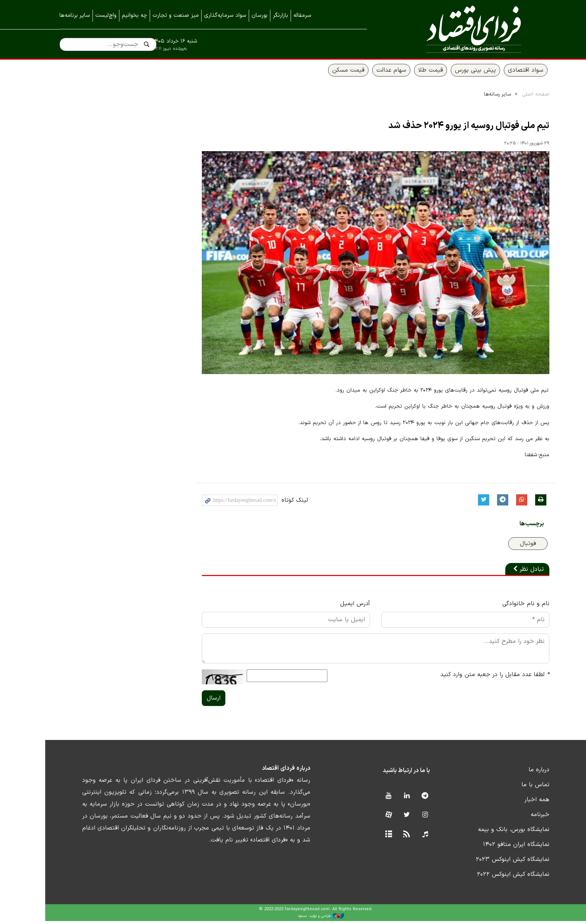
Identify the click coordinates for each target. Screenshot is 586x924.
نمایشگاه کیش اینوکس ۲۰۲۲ (490, 877)
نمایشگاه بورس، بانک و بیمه (491, 833)
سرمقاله (302, 15)
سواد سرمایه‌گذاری (225, 15)
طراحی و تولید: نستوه (299, 920)
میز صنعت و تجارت (176, 15)
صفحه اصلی (513, 98)
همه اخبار (514, 803)
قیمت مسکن (326, 74)
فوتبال (505, 547)
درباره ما (516, 773)
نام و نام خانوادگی (503, 607)
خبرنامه (517, 818)
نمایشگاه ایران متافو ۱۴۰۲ (493, 847)
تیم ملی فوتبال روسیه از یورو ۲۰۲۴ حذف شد (446, 129)
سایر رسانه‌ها (475, 98)
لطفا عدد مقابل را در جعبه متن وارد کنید (472, 678)
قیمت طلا (408, 74)
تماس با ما (513, 788)
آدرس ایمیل (332, 607)
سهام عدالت (368, 74)
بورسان (260, 15)
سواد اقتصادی (503, 74)
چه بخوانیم (135, 15)
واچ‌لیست (106, 15)
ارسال (191, 701)
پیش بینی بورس (453, 74)
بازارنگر (280, 15)
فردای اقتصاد (457, 29)
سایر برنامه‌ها (75, 15)
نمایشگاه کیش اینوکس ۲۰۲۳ (490, 862)
